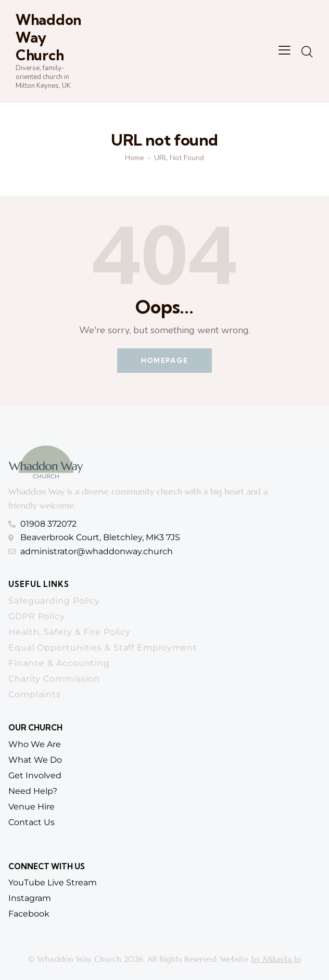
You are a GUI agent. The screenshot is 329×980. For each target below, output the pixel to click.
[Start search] (307, 52)
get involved (35, 775)
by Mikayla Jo (276, 959)
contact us (31, 822)
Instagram (30, 898)
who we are (35, 744)
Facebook (29, 914)
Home (135, 158)
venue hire (31, 807)
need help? (33, 791)
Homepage (164, 360)
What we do (35, 760)
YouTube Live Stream (53, 883)
